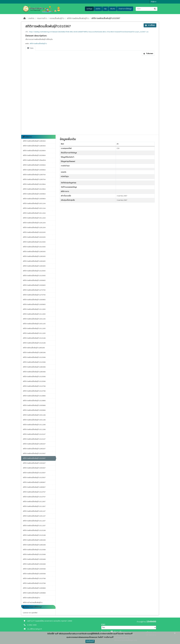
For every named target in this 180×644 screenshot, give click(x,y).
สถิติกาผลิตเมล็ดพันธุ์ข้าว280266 (34, 348)
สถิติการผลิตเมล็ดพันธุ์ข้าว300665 (34, 280)
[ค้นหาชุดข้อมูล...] (147, 9)
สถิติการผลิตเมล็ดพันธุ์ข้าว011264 (34, 213)
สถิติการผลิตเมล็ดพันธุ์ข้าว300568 (34, 569)
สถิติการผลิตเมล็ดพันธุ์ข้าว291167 (34, 511)
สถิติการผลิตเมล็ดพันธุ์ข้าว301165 (34, 319)
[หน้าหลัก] (25, 18)
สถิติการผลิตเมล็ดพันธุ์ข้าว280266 (34, 353)
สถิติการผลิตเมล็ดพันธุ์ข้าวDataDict (34, 160)
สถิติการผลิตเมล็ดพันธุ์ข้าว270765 (34, 290)
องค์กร (98, 9)
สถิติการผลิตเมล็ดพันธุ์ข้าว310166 (34, 338)
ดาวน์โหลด (150, 25)
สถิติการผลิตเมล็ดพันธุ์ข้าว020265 (34, 232)
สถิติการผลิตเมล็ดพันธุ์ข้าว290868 (34, 588)
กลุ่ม (105, 9)
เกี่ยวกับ (113, 9)
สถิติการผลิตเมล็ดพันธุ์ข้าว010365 (34, 242)
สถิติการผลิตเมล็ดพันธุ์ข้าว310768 (34, 579)
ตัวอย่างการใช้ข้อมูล (125, 9)
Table (30, 48)
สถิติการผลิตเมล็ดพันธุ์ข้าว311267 (34, 521)
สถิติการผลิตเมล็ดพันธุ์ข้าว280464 (34, 141)
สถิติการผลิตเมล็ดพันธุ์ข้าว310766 (34, 386)
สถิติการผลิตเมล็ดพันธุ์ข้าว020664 (34, 151)
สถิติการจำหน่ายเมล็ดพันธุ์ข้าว (33, 603)
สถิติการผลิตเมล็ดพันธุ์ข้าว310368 (34, 550)
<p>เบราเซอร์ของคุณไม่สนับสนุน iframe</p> (90, 94)
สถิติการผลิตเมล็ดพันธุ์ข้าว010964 (34, 184)
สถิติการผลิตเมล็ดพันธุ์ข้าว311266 (34, 425)
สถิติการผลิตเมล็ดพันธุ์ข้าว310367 (106, 18)
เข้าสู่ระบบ (154, 2)
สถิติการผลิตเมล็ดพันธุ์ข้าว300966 (34, 405)
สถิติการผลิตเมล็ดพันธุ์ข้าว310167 (34, 434)
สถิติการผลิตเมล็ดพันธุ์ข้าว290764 (34, 175)
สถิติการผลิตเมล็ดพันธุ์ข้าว (78, 18)
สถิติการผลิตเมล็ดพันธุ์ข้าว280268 (34, 540)
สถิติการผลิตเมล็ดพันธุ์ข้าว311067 (34, 502)
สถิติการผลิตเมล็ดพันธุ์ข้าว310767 (34, 492)
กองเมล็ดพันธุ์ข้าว (57, 18)
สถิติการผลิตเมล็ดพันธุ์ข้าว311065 (34, 309)
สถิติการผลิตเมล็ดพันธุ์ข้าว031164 (34, 204)
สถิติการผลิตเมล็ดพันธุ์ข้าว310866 (34, 396)
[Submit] (155, 9)
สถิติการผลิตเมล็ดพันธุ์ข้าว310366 (34, 357)
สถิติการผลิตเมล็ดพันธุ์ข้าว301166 (34, 415)
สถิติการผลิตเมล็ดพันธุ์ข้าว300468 (34, 559)
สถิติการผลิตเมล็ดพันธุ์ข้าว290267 (34, 444)
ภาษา (103, 624)
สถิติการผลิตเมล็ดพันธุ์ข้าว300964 (34, 194)
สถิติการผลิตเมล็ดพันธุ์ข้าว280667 (34, 482)
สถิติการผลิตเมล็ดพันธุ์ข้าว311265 (34, 329)
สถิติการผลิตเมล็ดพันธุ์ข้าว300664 (34, 165)
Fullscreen (148, 54)
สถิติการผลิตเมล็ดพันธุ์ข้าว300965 (34, 300)
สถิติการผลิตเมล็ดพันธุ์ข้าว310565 (34, 271)
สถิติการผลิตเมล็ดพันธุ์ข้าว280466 (34, 367)
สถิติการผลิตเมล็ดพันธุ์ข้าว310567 (34, 473)
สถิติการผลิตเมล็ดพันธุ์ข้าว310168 (34, 530)
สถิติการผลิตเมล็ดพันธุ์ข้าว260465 (34, 261)
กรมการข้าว (42, 18)
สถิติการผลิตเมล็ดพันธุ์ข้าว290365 (34, 252)
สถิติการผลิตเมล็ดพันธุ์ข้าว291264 (34, 223)
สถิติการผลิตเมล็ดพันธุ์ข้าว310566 (34, 377)
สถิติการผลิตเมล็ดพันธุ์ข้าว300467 (34, 463)
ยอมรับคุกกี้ (90, 641)
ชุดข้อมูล (89, 9)
